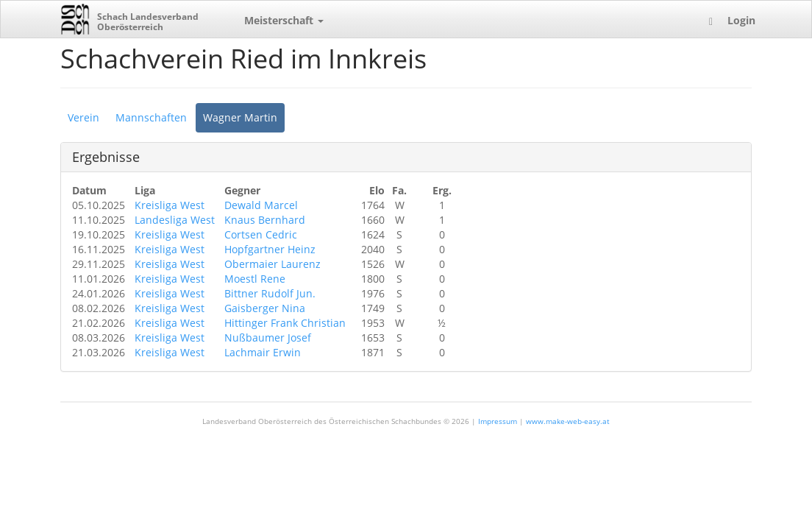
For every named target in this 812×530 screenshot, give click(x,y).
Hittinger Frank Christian (285, 323)
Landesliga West (175, 220)
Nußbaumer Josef (268, 338)
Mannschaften (151, 117)
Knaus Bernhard (265, 220)
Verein (83, 117)
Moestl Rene (255, 279)
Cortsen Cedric (261, 234)
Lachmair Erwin (263, 352)
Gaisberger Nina (265, 308)
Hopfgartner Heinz (270, 249)
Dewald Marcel (261, 205)
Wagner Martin (240, 117)
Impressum (498, 421)
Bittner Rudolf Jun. (270, 293)
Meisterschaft (284, 20)
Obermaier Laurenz (273, 264)
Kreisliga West (170, 205)
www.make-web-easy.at (568, 421)
